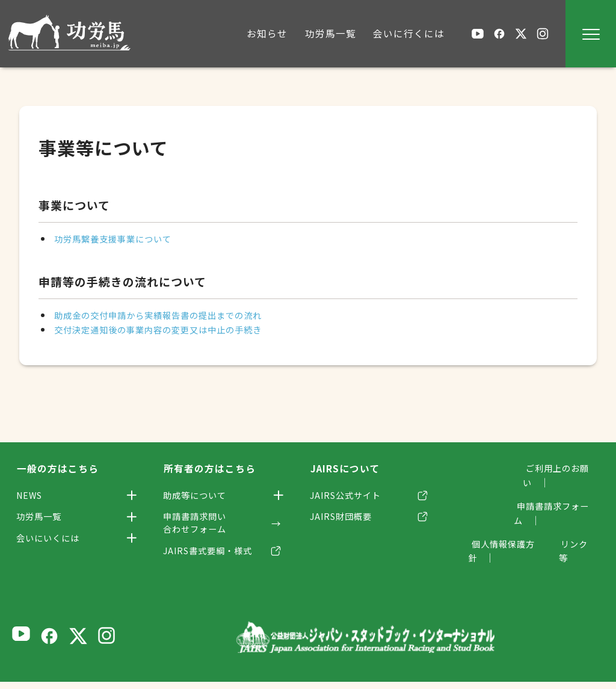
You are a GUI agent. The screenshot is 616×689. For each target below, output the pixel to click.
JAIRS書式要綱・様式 (214, 557)
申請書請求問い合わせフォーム (200, 526)
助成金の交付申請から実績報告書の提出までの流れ (172, 315)
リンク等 (579, 515)
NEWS (32, 496)
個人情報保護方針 (498, 515)
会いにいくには (53, 543)
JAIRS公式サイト (351, 496)
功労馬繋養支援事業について (121, 238)
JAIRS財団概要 (346, 519)
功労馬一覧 (43, 519)
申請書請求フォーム (553, 492)
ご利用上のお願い (558, 468)
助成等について (200, 496)
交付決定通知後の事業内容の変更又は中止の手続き (172, 329)
